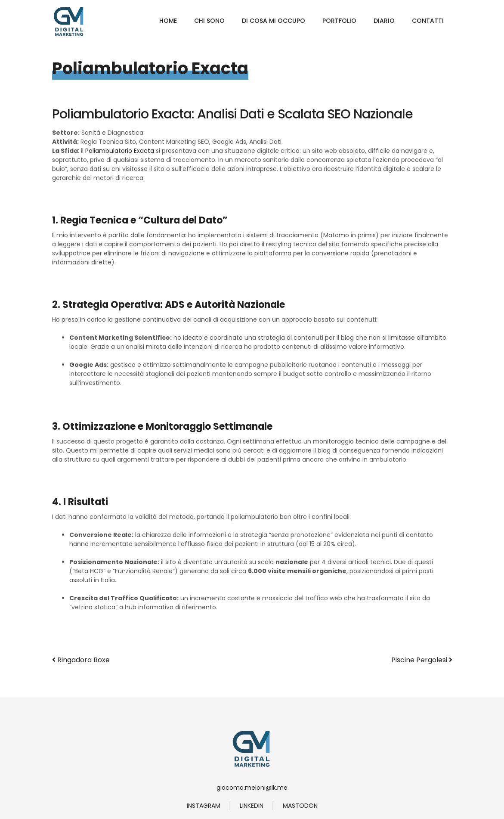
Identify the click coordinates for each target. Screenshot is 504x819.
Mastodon (300, 806)
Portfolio (339, 21)
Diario (384, 21)
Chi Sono (209, 21)
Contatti (428, 21)
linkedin (252, 806)
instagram (204, 806)
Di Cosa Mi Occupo (274, 21)
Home (168, 21)
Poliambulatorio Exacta (120, 151)
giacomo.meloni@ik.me (252, 788)
